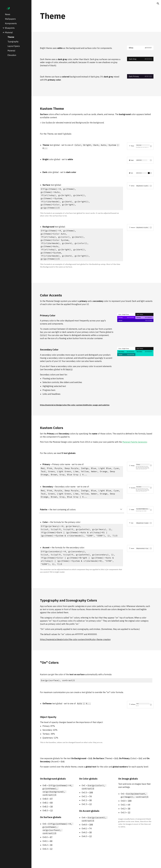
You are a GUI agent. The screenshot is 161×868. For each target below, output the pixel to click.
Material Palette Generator (135, 442)
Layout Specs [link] (14, 46)
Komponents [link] (11, 23)
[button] (158, 4)
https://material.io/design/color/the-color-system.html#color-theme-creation (75, 639)
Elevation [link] (12, 55)
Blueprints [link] (10, 28)
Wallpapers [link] (10, 19)
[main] (96, 16)
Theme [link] (11, 37)
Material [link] (9, 32)
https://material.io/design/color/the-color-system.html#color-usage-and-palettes (75, 405)
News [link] (8, 14)
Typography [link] (13, 42)
